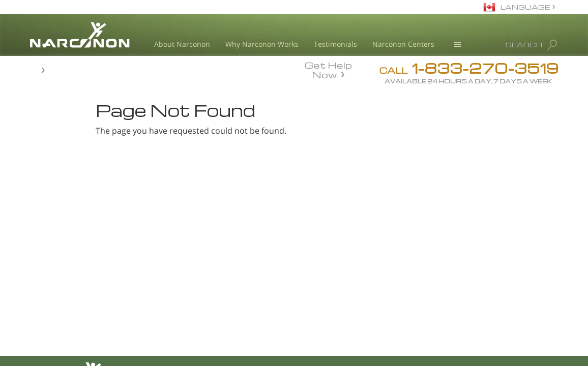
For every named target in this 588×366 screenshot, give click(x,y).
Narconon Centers (403, 44)
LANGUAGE (525, 7)
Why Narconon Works (262, 44)
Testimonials (335, 44)
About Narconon (182, 44)
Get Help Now (328, 69)
